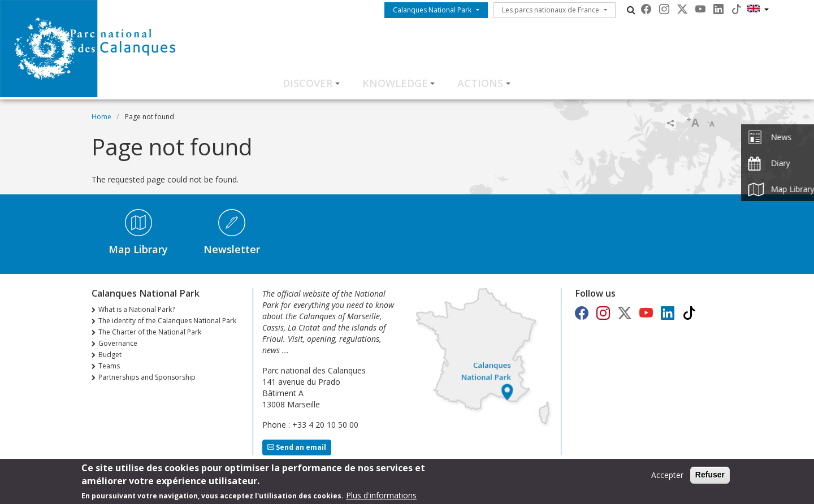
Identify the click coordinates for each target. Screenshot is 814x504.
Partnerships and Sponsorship (147, 377)
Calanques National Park (432, 10)
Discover (308, 83)
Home (101, 117)
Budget (110, 355)
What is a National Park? (137, 309)
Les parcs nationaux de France (551, 10)
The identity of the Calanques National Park (167, 321)
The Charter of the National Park (150, 332)
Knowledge (395, 83)
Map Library (138, 249)
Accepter (667, 478)
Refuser (710, 477)
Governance (118, 343)
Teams (109, 366)
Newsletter (232, 249)
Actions (480, 83)
